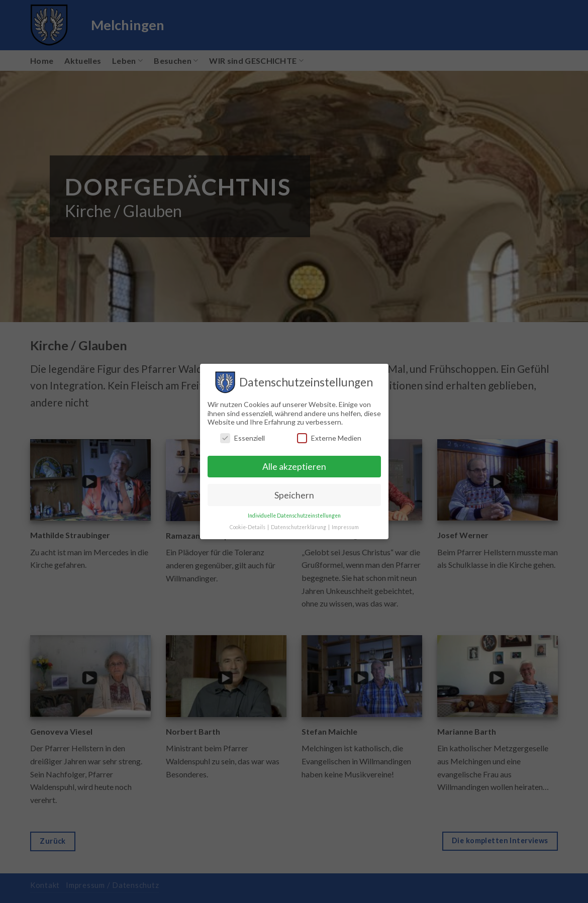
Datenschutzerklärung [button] (299, 527)
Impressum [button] (345, 527)
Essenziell (242, 438)
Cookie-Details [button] (248, 527)
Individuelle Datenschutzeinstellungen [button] (294, 516)
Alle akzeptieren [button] (294, 467)
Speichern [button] (294, 495)
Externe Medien (329, 438)
